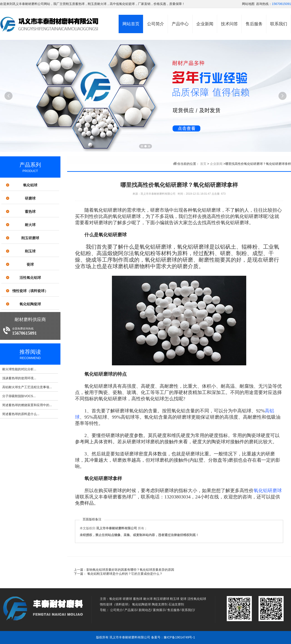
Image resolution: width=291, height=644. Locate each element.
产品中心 (180, 24)
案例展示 (159, 610)
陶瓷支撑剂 (160, 604)
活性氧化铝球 (30, 278)
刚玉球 (30, 251)
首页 (203, 164)
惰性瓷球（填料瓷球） (30, 291)
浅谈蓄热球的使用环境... (19, 378)
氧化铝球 (30, 185)
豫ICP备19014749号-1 (179, 637)
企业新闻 (205, 24)
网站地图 (248, 4)
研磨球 (30, 198)
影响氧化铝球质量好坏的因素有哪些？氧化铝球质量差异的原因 (130, 570)
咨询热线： (264, 4)
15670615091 (281, 4)
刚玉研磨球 (30, 238)
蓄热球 (30, 212)
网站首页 (131, 24)
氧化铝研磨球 (268, 491)
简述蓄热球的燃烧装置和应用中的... (27, 405)
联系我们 (279, 24)
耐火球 (30, 225)
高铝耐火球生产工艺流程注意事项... (27, 387)
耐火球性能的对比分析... (19, 369)
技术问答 (229, 24)
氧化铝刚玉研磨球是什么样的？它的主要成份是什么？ (124, 574)
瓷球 (30, 264)
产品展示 (131, 610)
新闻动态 (145, 610)
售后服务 (254, 24)
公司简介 (156, 24)
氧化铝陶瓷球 (30, 304)
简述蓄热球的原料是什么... (21, 414)
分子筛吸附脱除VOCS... (19, 396)
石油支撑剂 (176, 604)
